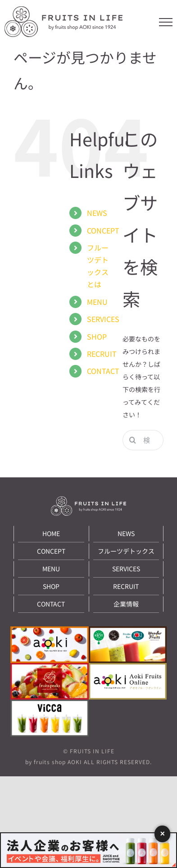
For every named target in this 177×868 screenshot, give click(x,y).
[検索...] (143, 440)
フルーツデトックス (126, 551)
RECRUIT (102, 354)
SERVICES (103, 319)
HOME (51, 533)
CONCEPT (103, 230)
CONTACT (103, 371)
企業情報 (126, 604)
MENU (97, 302)
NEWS (97, 213)
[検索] (133, 440)
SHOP (97, 336)
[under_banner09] (49, 704)
